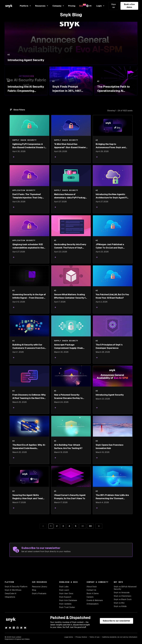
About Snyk (92, 587)
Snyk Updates (65, 604)
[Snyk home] (9, 6)
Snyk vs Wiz (119, 603)
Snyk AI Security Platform (16, 587)
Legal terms (69, 637)
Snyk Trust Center (67, 607)
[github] (18, 628)
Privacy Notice (81, 637)
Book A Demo (93, 593)
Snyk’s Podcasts (39, 593)
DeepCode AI (11, 593)
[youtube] (10, 628)
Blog (34, 590)
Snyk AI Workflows (13, 590)
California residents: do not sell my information (120, 637)
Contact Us (91, 590)
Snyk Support (65, 597)
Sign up (114, 6)
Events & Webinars (95, 600)
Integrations (10, 597)
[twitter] (6, 628)
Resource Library (40, 587)
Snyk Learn (64, 590)
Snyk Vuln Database (68, 600)
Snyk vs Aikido (120, 606)
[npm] (21, 628)
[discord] (25, 628)
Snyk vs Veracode (122, 593)
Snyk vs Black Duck (123, 599)
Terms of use (94, 637)
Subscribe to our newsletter (116, 621)
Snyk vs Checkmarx (123, 596)
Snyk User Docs (66, 593)
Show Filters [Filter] (19, 110)
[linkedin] (14, 628)
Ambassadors (93, 604)
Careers (90, 597)
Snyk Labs (64, 587)
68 (89, 525)
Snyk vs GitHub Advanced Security (125, 588)
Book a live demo (129, 6)
